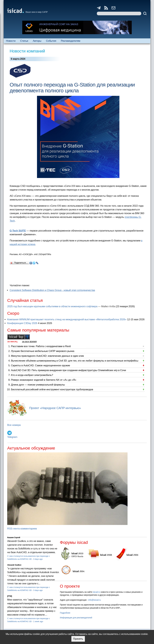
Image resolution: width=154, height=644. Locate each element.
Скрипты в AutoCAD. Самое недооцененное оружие (40, 365)
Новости (11, 41)
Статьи (24, 41)
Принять (78, 639)
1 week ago (38, 621)
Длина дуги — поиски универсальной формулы (38, 385)
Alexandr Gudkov (14, 565)
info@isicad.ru (95, 600)
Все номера (14, 425)
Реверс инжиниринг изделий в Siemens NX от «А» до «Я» (44, 380)
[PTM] (10, 596)
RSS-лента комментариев (22, 529)
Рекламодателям (70, 41)
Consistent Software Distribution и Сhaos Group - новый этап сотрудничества (52, 290)
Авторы (37, 41)
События (51, 41)
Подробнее (65, 613)
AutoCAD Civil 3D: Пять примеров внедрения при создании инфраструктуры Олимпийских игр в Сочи (68, 370)
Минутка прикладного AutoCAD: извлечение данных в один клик (47, 356)
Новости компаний (27, 51)
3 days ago (38, 559)
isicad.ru (96, 592)
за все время (29, 341)
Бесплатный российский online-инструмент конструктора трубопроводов (52, 389)
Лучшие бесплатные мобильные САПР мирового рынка (43, 351)
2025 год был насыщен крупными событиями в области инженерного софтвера (52, 306)
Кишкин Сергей (14, 538)
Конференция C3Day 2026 (22, 323)
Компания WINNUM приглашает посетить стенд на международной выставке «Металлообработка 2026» (67, 319)
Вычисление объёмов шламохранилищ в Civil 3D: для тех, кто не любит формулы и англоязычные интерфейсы (75, 361)
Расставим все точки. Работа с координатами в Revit (41, 346)
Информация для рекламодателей (76, 618)
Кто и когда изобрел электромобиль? (32, 375)
